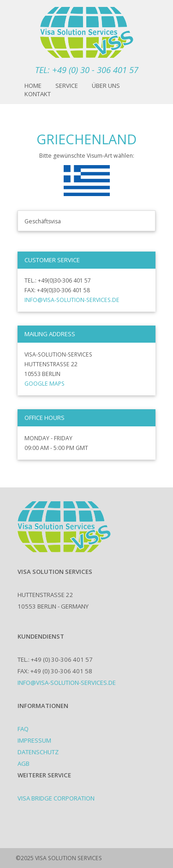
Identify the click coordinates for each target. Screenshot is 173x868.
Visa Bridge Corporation (56, 798)
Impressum (34, 740)
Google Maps (45, 384)
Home (33, 86)
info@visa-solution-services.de (72, 300)
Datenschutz (38, 752)
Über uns (106, 86)
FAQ (23, 729)
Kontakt (38, 94)
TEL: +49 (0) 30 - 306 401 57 (87, 70)
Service (67, 86)
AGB (24, 763)
